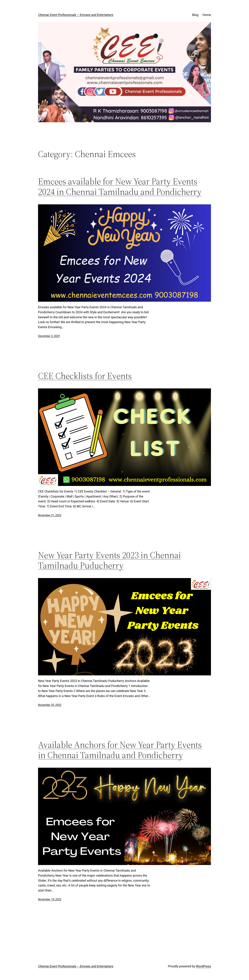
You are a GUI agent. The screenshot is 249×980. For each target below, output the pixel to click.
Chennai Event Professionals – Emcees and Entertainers (76, 15)
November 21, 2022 (50, 515)
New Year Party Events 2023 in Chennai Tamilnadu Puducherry (109, 560)
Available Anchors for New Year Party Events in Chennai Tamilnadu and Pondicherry (120, 750)
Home (207, 15)
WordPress (203, 966)
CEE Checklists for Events (85, 376)
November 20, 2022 (50, 705)
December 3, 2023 (49, 336)
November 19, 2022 (50, 899)
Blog (195, 15)
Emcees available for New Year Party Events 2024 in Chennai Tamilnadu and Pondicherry (120, 187)
